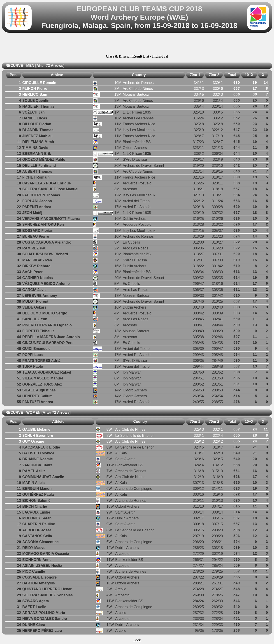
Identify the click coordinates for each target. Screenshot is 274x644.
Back (137, 640)
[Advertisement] (137, 44)
